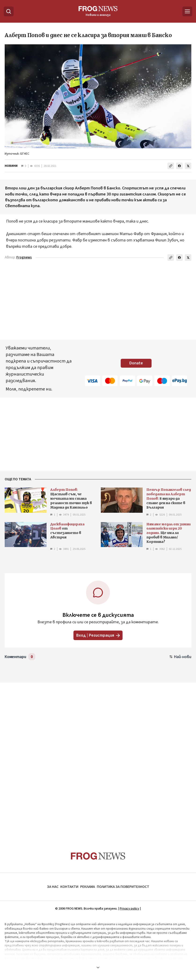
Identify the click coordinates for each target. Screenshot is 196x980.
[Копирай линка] (171, 166)
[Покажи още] (98, 967)
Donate (136, 363)
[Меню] (187, 11)
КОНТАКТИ (69, 887)
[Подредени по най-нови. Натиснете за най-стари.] (180, 657)
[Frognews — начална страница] (98, 11)
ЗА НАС (53, 887)
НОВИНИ (11, 166)
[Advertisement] (98, 301)
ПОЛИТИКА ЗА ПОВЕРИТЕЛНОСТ (123, 887)
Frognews (24, 257)
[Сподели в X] (188, 166)
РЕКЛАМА (88, 887)
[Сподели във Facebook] (179, 166)
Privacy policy (129, 909)
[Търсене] (9, 11)
